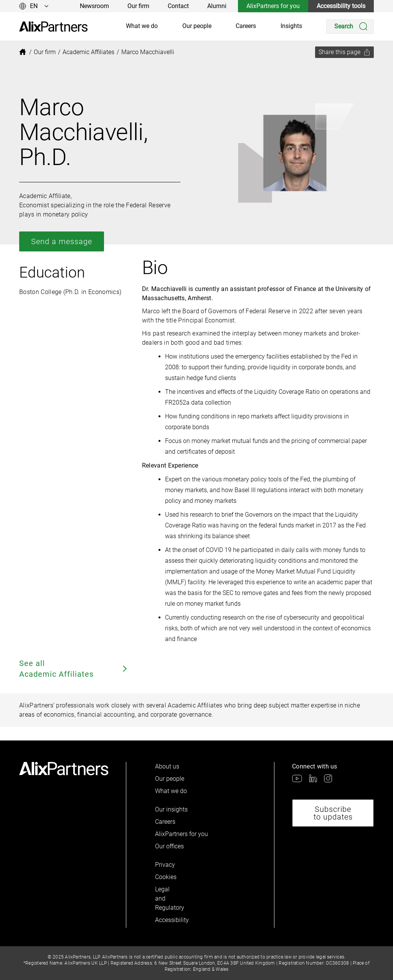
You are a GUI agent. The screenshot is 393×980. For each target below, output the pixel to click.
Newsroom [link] (94, 6)
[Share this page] (344, 52)
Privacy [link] (165, 865)
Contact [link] (178, 6)
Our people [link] (197, 26)
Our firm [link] (138, 6)
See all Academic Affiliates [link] (74, 669)
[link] (53, 27)
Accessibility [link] (168, 920)
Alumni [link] (217, 6)
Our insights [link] (171, 809)
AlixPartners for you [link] (273, 6)
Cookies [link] (166, 877)
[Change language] (34, 6)
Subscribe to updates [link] (333, 813)
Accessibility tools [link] (341, 6)
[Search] (350, 26)
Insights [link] (291, 26)
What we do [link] (142, 26)
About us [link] (167, 766)
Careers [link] (246, 26)
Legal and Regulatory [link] (168, 898)
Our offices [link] (169, 846)
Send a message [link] (62, 241)
